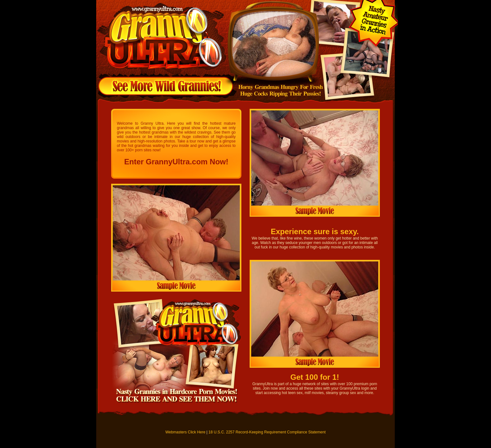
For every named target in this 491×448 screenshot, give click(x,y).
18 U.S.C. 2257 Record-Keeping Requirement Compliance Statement (267, 432)
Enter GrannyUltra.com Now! (176, 162)
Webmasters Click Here (185, 432)
